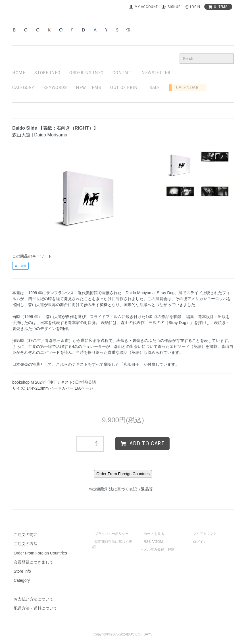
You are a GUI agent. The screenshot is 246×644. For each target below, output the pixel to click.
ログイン (200, 542)
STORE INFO (47, 73)
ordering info (86, 73)
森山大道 (20, 266)
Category (23, 88)
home (19, 73)
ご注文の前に (26, 535)
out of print (125, 88)
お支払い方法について (34, 599)
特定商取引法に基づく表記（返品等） (123, 489)
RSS (147, 542)
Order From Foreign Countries (40, 553)
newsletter (156, 73)
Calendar (185, 88)
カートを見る (154, 534)
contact (122, 73)
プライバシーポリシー (112, 534)
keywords (55, 88)
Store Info (22, 571)
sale (155, 88)
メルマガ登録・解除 (159, 549)
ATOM (158, 542)
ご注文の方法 (26, 544)
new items (88, 88)
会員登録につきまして (34, 562)
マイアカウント (205, 534)
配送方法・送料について (36, 608)
